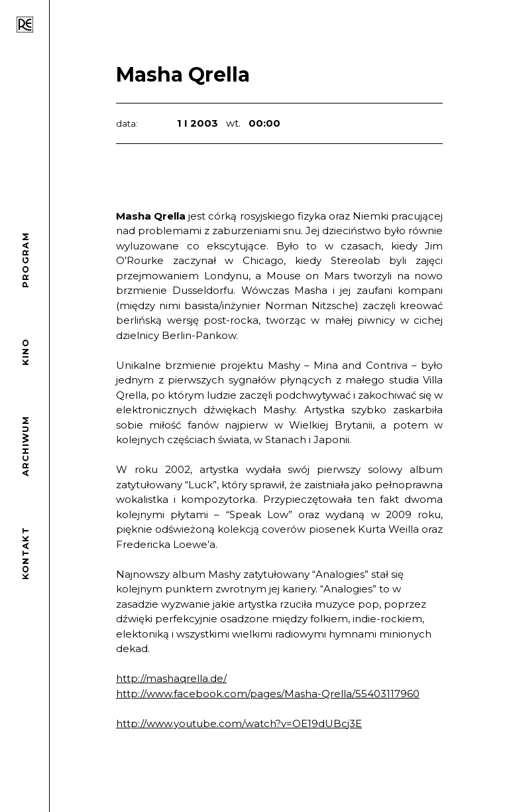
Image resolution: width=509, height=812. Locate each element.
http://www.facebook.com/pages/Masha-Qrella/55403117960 (268, 694)
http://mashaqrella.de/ (171, 678)
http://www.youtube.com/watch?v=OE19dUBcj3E (239, 723)
